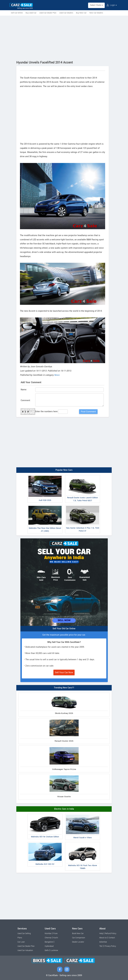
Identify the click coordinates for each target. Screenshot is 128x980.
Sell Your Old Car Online (64, 629)
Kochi (56, 938)
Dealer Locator (78, 942)
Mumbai (48, 933)
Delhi (47, 950)
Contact (112, 938)
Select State (96, 5)
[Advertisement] (64, 37)
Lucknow (54, 950)
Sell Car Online (17, 13)
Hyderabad (49, 946)
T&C (101, 946)
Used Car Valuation (25, 950)
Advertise (103, 942)
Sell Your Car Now (64, 672)
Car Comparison (79, 938)
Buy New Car (81, 13)
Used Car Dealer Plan (48, 13)
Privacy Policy (110, 946)
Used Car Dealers (66, 13)
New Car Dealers (96, 13)
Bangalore (49, 942)
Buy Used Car (31, 13)
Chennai (48, 938)
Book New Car (78, 933)
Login (112, 5)
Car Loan (21, 942)
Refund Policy (111, 933)
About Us (103, 938)
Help (101, 933)
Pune (55, 933)
